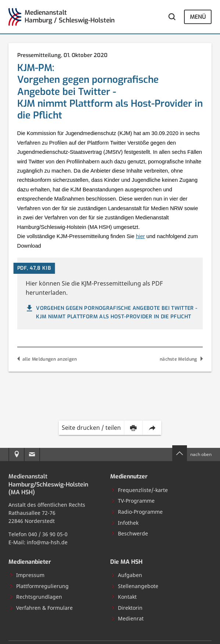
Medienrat (127, 618)
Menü (198, 17)
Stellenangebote (135, 586)
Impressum (27, 575)
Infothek (125, 523)
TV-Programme (133, 501)
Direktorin (127, 608)
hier (140, 236)
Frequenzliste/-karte (139, 490)
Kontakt (124, 597)
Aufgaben (127, 575)
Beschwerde (129, 533)
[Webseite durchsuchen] (172, 17)
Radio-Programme (137, 512)
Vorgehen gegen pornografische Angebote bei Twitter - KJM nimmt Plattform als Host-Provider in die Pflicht (111, 312)
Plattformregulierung (39, 586)
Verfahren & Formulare (41, 608)
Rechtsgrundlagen (36, 597)
